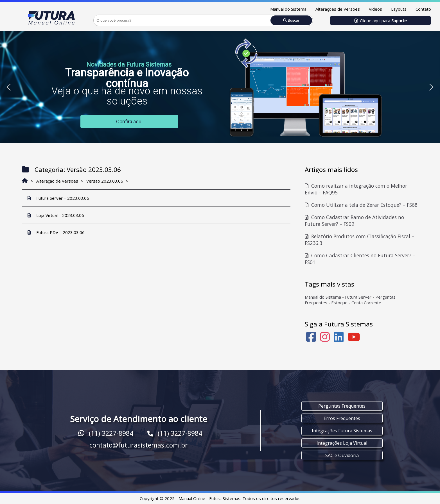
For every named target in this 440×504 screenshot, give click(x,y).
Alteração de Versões (57, 181)
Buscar (291, 20)
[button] (9, 87)
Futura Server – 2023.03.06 (58, 198)
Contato (423, 9)
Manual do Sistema (288, 9)
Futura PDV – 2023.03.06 (56, 232)
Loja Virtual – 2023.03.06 (56, 215)
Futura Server (358, 297)
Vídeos (375, 9)
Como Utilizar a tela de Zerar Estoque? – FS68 (361, 205)
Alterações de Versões (338, 9)
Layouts (399, 9)
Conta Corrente (366, 303)
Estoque (339, 303)
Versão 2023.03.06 (105, 181)
